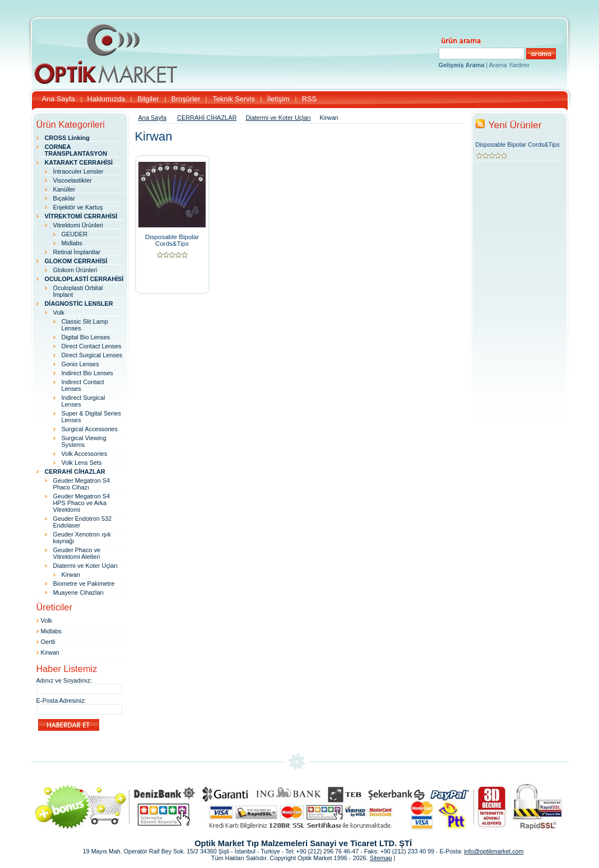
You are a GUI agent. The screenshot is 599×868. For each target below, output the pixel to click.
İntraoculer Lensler (78, 171)
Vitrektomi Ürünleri (78, 225)
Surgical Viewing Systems (84, 441)
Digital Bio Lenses (86, 337)
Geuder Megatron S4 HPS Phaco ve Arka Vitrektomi (82, 503)
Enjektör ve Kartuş (78, 207)
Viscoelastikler (73, 180)
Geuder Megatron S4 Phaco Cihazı (82, 484)
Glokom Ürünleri (75, 270)
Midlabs (72, 243)
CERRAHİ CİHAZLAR (207, 118)
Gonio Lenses (80, 364)
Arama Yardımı (509, 65)
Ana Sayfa (152, 118)
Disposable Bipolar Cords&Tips (172, 240)
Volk (59, 312)
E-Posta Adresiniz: (61, 701)
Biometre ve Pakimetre (84, 584)
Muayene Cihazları (79, 592)
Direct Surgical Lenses (92, 355)
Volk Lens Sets (82, 463)
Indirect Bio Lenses (88, 373)
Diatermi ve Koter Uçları (85, 566)
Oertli (48, 642)
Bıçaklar (64, 198)
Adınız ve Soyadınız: (64, 680)
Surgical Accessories (90, 429)
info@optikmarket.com (494, 851)
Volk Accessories (85, 454)
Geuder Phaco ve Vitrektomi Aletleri (77, 553)
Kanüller (64, 189)
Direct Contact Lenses (92, 346)
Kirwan (71, 575)
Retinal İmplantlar (77, 252)
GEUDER (75, 234)
